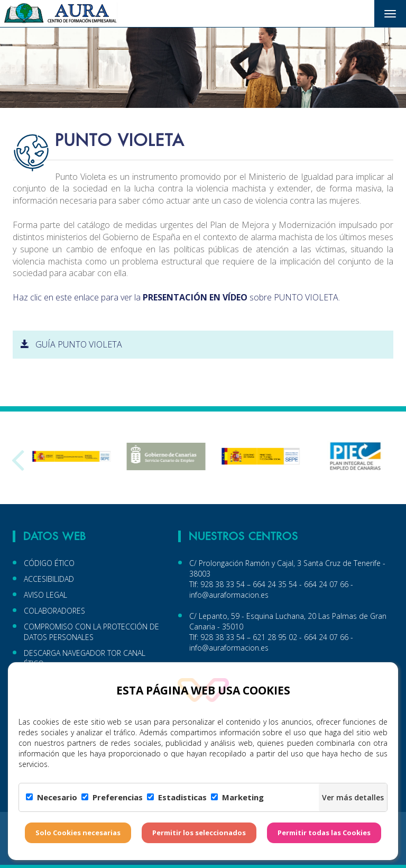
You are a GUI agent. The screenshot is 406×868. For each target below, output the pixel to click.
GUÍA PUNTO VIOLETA (71, 344)
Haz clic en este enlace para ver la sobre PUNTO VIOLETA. (176, 297)
